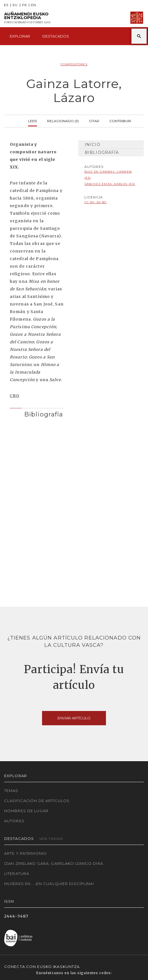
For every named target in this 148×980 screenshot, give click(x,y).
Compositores (74, 64)
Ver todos (51, 839)
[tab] (37, 413)
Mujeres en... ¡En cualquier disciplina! (49, 884)
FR (25, 5)
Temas (11, 791)
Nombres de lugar (26, 811)
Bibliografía (102, 152)
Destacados (56, 36)
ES (6, 5)
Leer (33, 120)
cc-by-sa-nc (96, 202)
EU (15, 5)
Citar (94, 120)
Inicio (92, 145)
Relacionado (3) (63, 120)
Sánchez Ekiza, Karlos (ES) (110, 184)
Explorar (20, 36)
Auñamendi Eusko (27, 18)
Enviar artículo (74, 718)
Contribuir (120, 120)
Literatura (17, 874)
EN (34, 5)
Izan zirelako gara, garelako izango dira (54, 863)
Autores (14, 821)
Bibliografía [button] (44, 414)
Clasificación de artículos (37, 801)
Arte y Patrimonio (26, 853)
